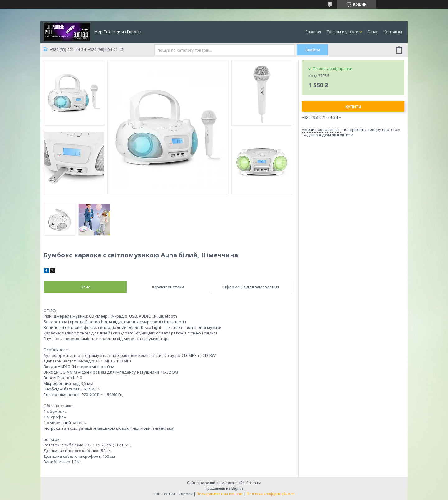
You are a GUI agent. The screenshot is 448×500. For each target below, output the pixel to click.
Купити (353, 107)
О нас (373, 32)
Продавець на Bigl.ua (224, 488)
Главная (313, 32)
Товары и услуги (342, 32)
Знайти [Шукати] (313, 50)
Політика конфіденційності (271, 494)
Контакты (393, 32)
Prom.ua (254, 483)
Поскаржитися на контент (220, 494)
